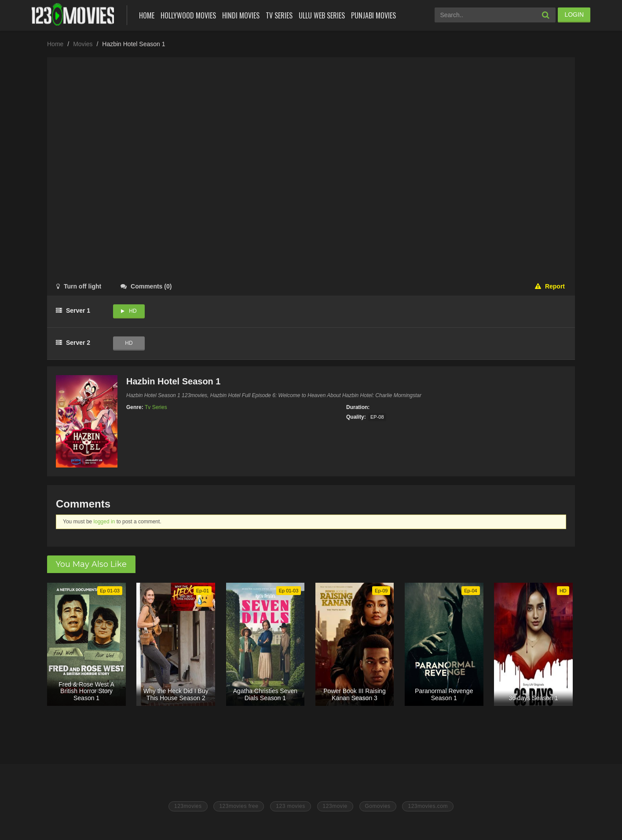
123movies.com (428, 806)
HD (133, 311)
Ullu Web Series (322, 15)
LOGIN (574, 15)
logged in (104, 522)
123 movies (290, 806)
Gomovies (378, 806)
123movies (188, 806)
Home (147, 15)
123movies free (239, 806)
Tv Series (279, 15)
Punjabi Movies (373, 15)
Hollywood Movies (188, 15)
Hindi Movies (241, 15)
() (146, 286)
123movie (335, 806)
